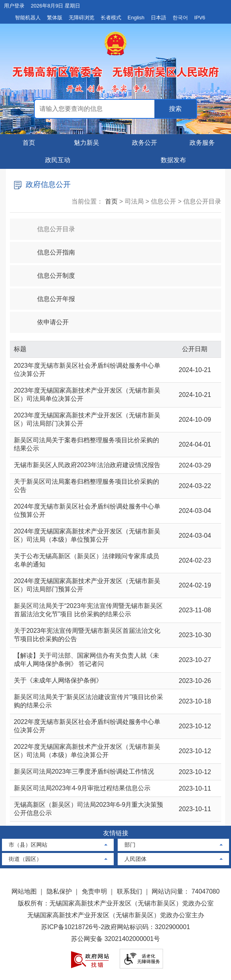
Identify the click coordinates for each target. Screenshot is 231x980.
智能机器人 (28, 18)
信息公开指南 (49, 249)
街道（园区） (25, 859)
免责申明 (94, 891)
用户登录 (14, 6)
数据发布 (173, 160)
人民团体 (135, 859)
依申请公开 (46, 319)
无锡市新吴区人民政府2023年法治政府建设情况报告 (87, 465)
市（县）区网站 (28, 845)
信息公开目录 (49, 225)
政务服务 (202, 143)
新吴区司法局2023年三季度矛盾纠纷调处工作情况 (84, 771)
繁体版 (55, 18)
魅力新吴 (86, 143)
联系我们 (130, 891)
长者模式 (111, 18)
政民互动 (58, 160)
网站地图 (24, 891)
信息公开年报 (49, 295)
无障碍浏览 (82, 18)
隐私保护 (59, 891)
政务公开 (145, 143)
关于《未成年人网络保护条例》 (58, 680)
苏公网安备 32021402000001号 (115, 939)
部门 (130, 845)
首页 (29, 143)
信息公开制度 (49, 272)
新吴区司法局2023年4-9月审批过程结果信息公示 (82, 788)
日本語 (159, 18)
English (136, 18)
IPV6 (200, 18)
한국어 (180, 18)
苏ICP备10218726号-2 (73, 927)
